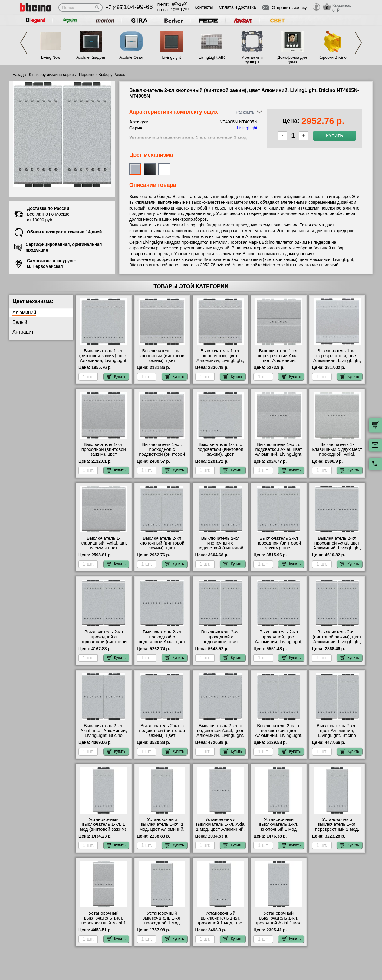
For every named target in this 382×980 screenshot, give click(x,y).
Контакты (204, 7)
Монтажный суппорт (252, 60)
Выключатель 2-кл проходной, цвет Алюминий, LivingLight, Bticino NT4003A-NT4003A (279, 642)
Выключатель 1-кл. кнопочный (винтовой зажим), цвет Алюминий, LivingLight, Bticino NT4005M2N (162, 360)
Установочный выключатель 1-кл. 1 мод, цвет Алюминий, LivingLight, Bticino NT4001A (162, 829)
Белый (20, 322)
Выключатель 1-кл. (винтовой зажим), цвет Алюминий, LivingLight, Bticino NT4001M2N (104, 358)
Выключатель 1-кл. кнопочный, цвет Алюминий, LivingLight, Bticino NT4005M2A (220, 358)
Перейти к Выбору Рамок (102, 75)
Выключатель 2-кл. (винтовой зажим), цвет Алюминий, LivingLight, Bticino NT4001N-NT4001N (337, 642)
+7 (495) (129, 7)
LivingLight (171, 57)
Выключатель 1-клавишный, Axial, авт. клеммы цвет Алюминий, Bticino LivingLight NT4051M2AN (104, 550)
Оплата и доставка (237, 7)
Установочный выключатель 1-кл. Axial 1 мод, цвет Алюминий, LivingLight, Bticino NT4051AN (220, 829)
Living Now (51, 57)
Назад (18, 75)
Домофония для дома (292, 60)
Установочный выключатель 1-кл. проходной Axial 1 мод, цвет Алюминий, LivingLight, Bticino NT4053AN (279, 925)
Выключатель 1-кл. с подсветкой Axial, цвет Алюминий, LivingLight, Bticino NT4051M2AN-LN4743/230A (279, 454)
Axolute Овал (131, 57)
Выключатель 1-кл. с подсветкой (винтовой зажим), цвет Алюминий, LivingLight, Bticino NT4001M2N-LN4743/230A (220, 457)
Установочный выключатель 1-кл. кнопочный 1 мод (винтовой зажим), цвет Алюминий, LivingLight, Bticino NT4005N (279, 832)
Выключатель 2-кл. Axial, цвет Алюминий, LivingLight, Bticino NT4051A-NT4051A (104, 733)
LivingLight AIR (212, 57)
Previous (24, 43)
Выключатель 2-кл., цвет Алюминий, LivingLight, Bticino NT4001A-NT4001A (337, 733)
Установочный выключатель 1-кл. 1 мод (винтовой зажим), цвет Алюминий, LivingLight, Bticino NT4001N (104, 832)
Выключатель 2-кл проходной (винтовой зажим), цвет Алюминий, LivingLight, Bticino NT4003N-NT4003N (279, 550)
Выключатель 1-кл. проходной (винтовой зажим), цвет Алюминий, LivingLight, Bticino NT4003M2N (104, 454)
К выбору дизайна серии (51, 75)
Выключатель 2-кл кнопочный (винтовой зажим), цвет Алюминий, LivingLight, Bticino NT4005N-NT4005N (162, 550)
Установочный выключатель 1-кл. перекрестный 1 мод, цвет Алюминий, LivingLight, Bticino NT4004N (337, 832)
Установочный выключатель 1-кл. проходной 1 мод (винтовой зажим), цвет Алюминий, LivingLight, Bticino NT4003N (162, 925)
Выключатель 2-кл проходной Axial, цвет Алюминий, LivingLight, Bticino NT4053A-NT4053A (337, 548)
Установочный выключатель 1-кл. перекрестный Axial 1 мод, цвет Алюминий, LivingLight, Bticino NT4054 (104, 925)
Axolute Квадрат (91, 57)
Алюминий (24, 313)
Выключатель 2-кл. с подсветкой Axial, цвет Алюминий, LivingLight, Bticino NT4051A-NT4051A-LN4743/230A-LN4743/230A (220, 738)
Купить (334, 136)
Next (358, 43)
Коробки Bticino (332, 57)
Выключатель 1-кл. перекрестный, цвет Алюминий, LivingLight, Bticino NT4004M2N (337, 358)
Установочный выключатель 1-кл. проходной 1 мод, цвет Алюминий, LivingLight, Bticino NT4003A (220, 923)
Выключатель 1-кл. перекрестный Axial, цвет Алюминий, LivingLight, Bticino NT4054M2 (279, 360)
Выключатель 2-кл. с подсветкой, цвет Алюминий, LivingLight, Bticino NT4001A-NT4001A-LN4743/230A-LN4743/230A (279, 738)
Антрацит (23, 332)
